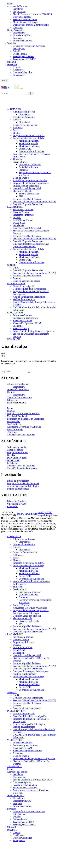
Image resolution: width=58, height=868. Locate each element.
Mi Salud (11, 62)
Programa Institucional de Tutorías (23, 414)
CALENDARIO (15, 339)
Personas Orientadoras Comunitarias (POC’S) (34, 202)
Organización (19, 12)
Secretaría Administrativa (25, 19)
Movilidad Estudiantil (29, 141)
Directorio (12, 64)
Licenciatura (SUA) (22, 35)
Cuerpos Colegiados (22, 72)
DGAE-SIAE (19, 223)
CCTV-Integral (41, 514)
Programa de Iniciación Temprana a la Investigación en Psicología (31, 184)
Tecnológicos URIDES (24, 56)
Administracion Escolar (18, 384)
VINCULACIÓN (15, 313)
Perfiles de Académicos (24, 299)
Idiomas (17, 133)
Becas (16, 130)
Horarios (17, 120)
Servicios (11, 43)
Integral (21, 514)
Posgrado (17, 38)
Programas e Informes (23, 215)
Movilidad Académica (29, 146)
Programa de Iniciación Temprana (23, 483)
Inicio (10, 4)
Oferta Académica (16, 30)
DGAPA (17, 217)
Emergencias (19, 75)
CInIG (16, 268)
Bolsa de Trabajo (21, 178)
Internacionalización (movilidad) (28, 138)
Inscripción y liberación (30, 165)
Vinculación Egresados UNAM (28, 323)
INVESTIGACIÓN (16, 284)
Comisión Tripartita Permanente (28, 204)
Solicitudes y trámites (23, 210)
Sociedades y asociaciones (25, 318)
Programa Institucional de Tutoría (29, 135)
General (17, 67)
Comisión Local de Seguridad (27, 188)
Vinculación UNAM (22, 321)
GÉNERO (12, 265)
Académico (18, 70)
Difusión (17, 51)
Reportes (17, 278)
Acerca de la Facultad (17, 6)
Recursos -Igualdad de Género (27, 199)
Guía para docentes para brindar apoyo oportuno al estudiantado (31, 245)
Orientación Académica (18, 389)
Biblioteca (18, 128)
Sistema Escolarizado (29, 194)
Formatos (23, 170)
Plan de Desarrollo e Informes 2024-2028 (32, 14)
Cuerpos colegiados (22, 17)
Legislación (18, 225)
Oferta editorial (20, 54)
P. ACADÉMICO (15, 207)
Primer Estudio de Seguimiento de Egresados (34, 331)
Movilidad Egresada (28, 143)
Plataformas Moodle (22, 191)
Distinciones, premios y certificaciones (31, 25)
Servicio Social (20, 162)
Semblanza (18, 9)
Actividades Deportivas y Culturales (30, 180)
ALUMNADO (14, 109)
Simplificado (31, 514)
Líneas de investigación (24, 286)
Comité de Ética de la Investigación (30, 289)
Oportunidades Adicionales (31, 151)
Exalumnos (18, 326)
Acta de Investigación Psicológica (29, 297)
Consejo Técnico (21, 212)
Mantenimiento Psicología (25, 22)
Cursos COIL (25, 149)
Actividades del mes (28, 167)
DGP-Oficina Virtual (23, 220)
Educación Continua (22, 41)
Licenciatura (19, 33)
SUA (21, 196)
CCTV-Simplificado (51, 514)
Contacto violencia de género (27, 281)
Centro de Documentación (25, 125)
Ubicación (18, 27)
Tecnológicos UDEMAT (24, 59)
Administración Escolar (24, 112)
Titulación (18, 159)
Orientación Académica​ (24, 117)
